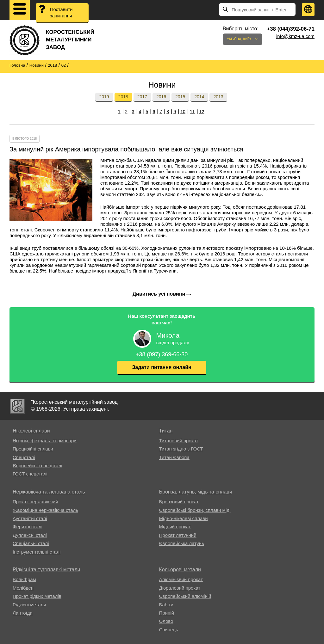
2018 (123, 97)
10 (183, 112)
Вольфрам (24, 579)
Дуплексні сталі (30, 535)
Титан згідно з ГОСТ (181, 449)
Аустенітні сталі (30, 518)
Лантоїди (23, 613)
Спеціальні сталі (31, 543)
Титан (166, 431)
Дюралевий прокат (180, 588)
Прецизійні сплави (33, 449)
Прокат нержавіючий (35, 502)
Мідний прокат (175, 527)
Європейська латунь (182, 543)
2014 (199, 97)
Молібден (23, 588)
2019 (104, 97)
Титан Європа (174, 457)
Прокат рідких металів (37, 596)
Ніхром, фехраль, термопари (45, 441)
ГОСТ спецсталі (30, 474)
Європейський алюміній (185, 596)
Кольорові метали (180, 570)
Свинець (169, 630)
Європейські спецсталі (37, 466)
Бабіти (166, 605)
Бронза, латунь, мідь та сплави (196, 492)
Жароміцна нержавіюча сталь (45, 510)
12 (202, 112)
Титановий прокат (179, 441)
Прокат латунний (178, 535)
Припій (167, 613)
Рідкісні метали (29, 605)
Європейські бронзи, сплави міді (195, 510)
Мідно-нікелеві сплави (184, 518)
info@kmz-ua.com (295, 36)
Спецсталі (24, 457)
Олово (166, 621)
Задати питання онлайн (162, 367)
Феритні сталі (28, 527)
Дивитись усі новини (159, 294)
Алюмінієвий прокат (181, 579)
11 (192, 112)
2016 (161, 97)
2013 (218, 97)
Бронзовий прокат (179, 502)
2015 (180, 97)
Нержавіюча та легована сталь (49, 492)
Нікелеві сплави (31, 431)
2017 (142, 97)
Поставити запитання (62, 13)
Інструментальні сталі (37, 552)
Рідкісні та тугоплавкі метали (46, 570)
